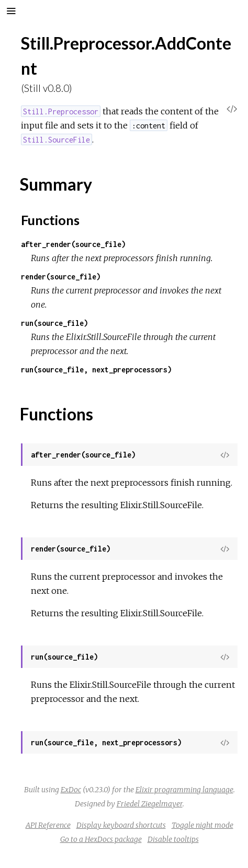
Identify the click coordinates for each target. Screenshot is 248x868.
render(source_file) (61, 277)
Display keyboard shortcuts (121, 825)
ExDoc (71, 790)
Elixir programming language (184, 790)
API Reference (48, 825)
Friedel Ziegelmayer (150, 804)
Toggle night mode (202, 825)
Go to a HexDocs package (101, 839)
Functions (50, 220)
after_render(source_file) (73, 244)
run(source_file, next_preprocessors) (96, 370)
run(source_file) (54, 323)
